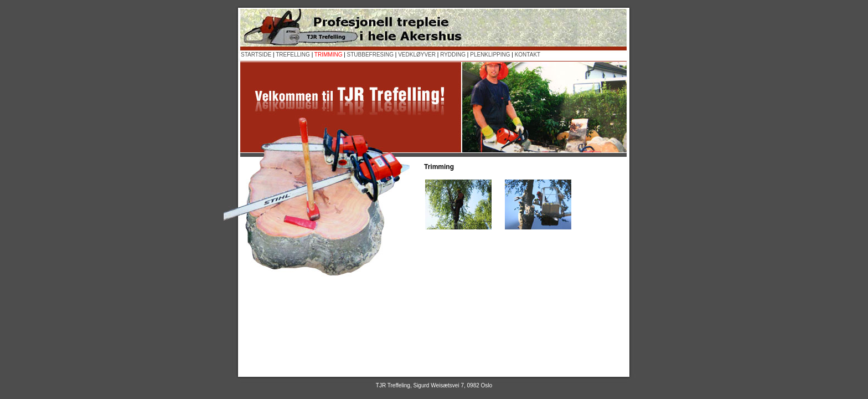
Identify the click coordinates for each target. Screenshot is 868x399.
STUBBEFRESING (370, 55)
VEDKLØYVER (417, 55)
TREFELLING (293, 55)
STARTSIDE (256, 55)
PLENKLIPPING (490, 55)
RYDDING (453, 55)
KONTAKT (528, 55)
